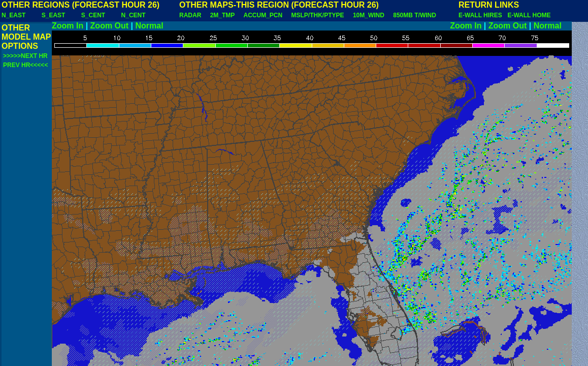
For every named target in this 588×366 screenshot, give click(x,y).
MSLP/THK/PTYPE (318, 15)
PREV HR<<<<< (25, 65)
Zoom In (68, 26)
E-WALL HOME (529, 15)
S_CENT (93, 15)
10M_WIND (369, 15)
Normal (150, 26)
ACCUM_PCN (263, 15)
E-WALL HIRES (482, 15)
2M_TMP (222, 15)
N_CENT (134, 15)
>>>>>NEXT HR (25, 56)
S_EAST (54, 15)
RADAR (190, 15)
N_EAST (13, 15)
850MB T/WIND (415, 15)
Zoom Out (110, 26)
